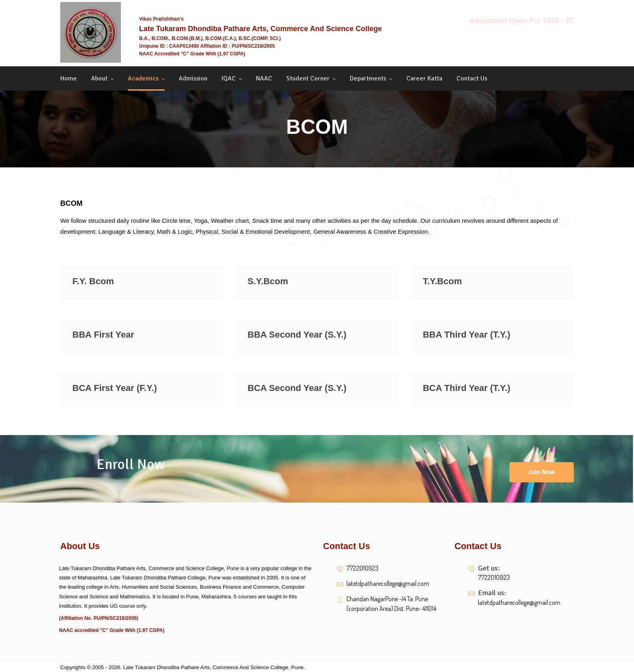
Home (69, 78)
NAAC (264, 78)
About (99, 78)
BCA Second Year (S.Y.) (297, 388)
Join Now (542, 472)
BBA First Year (103, 335)
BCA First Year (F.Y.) (115, 388)
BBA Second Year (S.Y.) (297, 335)
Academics (143, 78)
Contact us (472, 78)
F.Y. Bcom (93, 281)
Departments (368, 78)
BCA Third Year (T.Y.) (467, 388)
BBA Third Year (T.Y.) (467, 335)
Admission (193, 78)
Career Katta (424, 78)
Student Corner (308, 78)
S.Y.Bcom (268, 281)
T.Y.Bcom (443, 281)
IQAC (229, 78)
